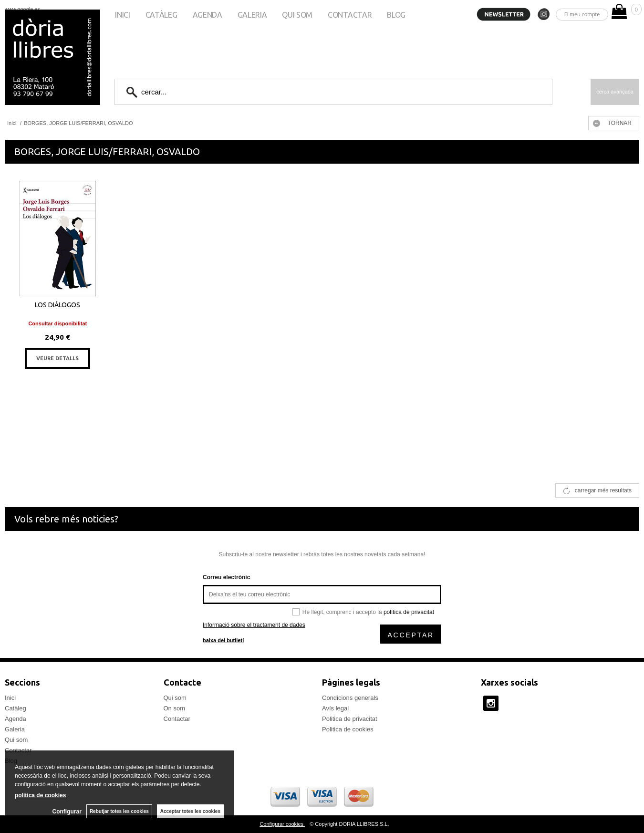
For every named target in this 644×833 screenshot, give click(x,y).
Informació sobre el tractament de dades (254, 625)
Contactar (350, 15)
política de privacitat (409, 612)
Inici (122, 15)
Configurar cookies (282, 824)
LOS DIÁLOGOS (57, 305)
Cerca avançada (615, 92)
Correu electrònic (226, 577)
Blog (396, 15)
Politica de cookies (348, 729)
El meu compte (582, 14)
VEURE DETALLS (57, 358)
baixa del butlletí (223, 640)
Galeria (252, 15)
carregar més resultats (603, 490)
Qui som (297, 15)
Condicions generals (350, 698)
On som (175, 708)
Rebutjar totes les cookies (119, 811)
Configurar (67, 812)
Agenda (208, 15)
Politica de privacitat (350, 719)
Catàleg (161, 15)
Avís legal (335, 708)
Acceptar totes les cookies (190, 811)
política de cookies (40, 795)
